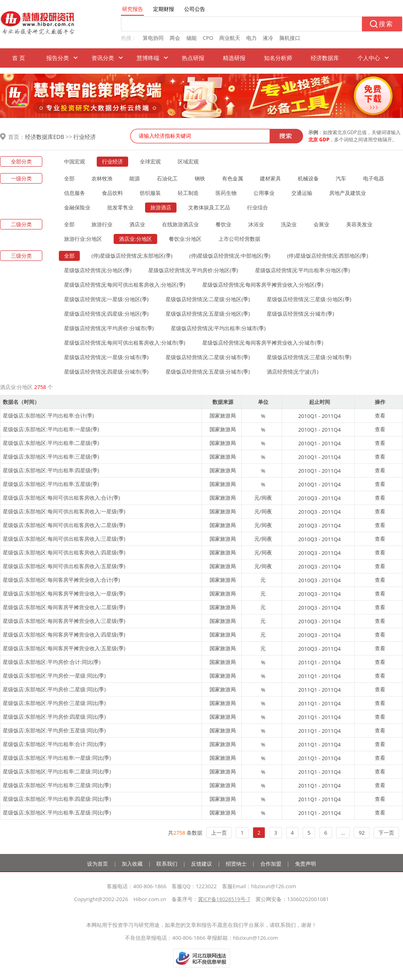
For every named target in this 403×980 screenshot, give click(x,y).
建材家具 (270, 178)
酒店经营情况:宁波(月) (293, 372)
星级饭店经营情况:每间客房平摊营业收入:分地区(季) (263, 285)
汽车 (341, 178)
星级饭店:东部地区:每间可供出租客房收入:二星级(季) (64, 525)
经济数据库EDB (45, 137)
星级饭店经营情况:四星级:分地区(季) (106, 314)
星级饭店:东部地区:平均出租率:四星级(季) (51, 470)
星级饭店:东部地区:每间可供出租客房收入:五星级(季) (64, 566)
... (343, 833)
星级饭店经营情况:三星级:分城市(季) (309, 357)
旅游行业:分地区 (83, 239)
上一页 (219, 833)
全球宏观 (150, 161)
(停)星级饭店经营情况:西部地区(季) (328, 256)
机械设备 (308, 178)
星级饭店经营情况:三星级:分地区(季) (309, 299)
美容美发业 (359, 224)
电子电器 (374, 178)
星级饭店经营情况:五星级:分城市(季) (208, 372)
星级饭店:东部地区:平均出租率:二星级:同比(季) (57, 771)
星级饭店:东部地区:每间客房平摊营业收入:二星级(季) (64, 607)
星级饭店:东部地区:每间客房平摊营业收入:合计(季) (61, 580)
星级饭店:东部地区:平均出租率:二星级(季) (51, 443)
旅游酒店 (161, 207)
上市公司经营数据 (239, 239)
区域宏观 (188, 161)
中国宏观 (75, 161)
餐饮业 (223, 224)
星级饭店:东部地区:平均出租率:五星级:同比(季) (57, 813)
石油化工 (167, 178)
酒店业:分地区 (135, 239)
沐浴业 (256, 224)
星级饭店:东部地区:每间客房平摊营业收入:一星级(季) (64, 593)
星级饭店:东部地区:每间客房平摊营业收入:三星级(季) (64, 621)
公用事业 (264, 193)
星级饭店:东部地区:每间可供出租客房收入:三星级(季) (64, 539)
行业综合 (258, 207)
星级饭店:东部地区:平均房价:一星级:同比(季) (54, 676)
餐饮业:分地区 (185, 239)
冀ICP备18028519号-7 (224, 899)
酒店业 (137, 224)
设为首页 (98, 864)
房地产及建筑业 (348, 193)
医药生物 (226, 193)
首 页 (19, 58)
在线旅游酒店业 (180, 224)
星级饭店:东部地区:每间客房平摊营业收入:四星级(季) (64, 635)
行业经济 (85, 137)
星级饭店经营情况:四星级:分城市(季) (106, 372)
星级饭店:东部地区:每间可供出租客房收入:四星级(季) (64, 552)
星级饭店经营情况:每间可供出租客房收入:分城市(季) (125, 343)
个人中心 (369, 58)
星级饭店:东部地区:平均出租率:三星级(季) (51, 457)
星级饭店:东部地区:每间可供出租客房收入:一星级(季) (64, 511)
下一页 (386, 833)
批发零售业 (120, 207)
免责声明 (305, 864)
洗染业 (289, 224)
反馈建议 (201, 864)
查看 (380, 416)
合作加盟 (271, 864)
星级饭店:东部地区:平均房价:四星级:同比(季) (54, 717)
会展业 (321, 224)
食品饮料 (112, 193)
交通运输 (302, 193)
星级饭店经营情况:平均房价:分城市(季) (109, 328)
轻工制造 (188, 193)
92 (362, 833)
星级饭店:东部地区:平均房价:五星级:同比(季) (54, 730)
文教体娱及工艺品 (209, 207)
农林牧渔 (102, 178)
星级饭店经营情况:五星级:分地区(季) (208, 314)
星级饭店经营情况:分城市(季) (300, 314)
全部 (69, 178)
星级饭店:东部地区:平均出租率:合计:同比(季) (54, 744)
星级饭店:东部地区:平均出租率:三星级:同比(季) (57, 785)
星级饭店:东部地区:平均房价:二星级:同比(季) (54, 689)
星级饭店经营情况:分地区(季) (98, 270)
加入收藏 (132, 864)
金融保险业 (77, 207)
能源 (135, 178)
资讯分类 (103, 58)
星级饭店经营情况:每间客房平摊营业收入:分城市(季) (263, 343)
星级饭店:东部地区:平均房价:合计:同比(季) (52, 662)
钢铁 (200, 178)
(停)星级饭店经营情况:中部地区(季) (230, 256)
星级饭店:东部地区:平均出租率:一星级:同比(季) (57, 758)
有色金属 (233, 178)
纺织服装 (150, 193)
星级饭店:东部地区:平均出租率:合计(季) (48, 416)
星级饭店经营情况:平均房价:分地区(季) (193, 270)
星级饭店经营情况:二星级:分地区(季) (208, 299)
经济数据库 (325, 58)
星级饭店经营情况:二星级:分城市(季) (208, 357)
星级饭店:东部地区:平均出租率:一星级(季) (51, 429)
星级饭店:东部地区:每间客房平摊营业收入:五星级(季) (64, 648)
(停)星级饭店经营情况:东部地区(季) (132, 256)
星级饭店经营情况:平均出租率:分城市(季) (218, 328)
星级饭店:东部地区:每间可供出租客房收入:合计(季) (61, 498)
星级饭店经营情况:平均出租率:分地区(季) (303, 270)
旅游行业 (102, 224)
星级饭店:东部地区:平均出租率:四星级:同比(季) (57, 799)
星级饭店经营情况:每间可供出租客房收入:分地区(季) (125, 285)
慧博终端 (148, 58)
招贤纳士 (236, 864)
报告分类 (58, 58)
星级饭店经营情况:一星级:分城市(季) (106, 357)
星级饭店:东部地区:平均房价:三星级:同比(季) (54, 703)
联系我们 (167, 864)
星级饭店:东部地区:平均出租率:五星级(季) (51, 484)
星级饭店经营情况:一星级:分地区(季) (106, 299)
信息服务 (75, 193)
